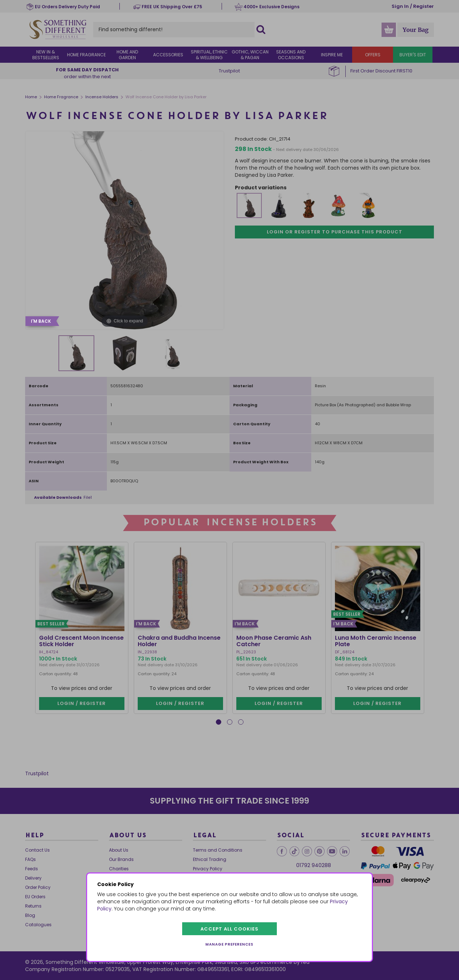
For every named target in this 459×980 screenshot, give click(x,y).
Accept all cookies (229, 929)
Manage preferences (229, 944)
